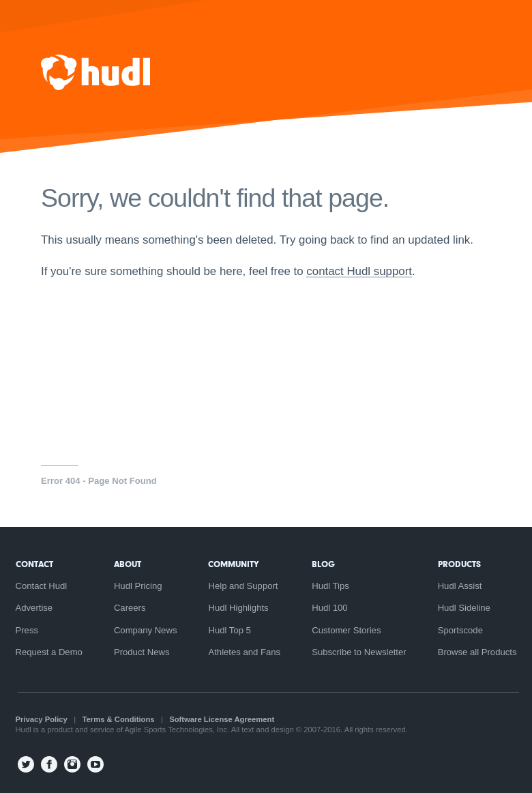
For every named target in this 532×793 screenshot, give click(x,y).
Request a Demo (49, 652)
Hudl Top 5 (229, 630)
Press (27, 630)
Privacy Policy (42, 719)
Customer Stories (346, 630)
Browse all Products (477, 652)
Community (233, 564)
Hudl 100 (329, 608)
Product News (142, 652)
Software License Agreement (222, 719)
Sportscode (460, 630)
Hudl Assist (460, 586)
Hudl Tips (330, 586)
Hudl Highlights (238, 608)
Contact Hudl (42, 586)
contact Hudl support (359, 271)
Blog (323, 564)
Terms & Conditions (119, 719)
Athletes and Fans (244, 652)
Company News (146, 630)
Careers (130, 608)
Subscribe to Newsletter (359, 652)
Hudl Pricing (138, 586)
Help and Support (243, 586)
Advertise (34, 608)
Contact (34, 564)
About (128, 564)
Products (459, 564)
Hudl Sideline (464, 608)
